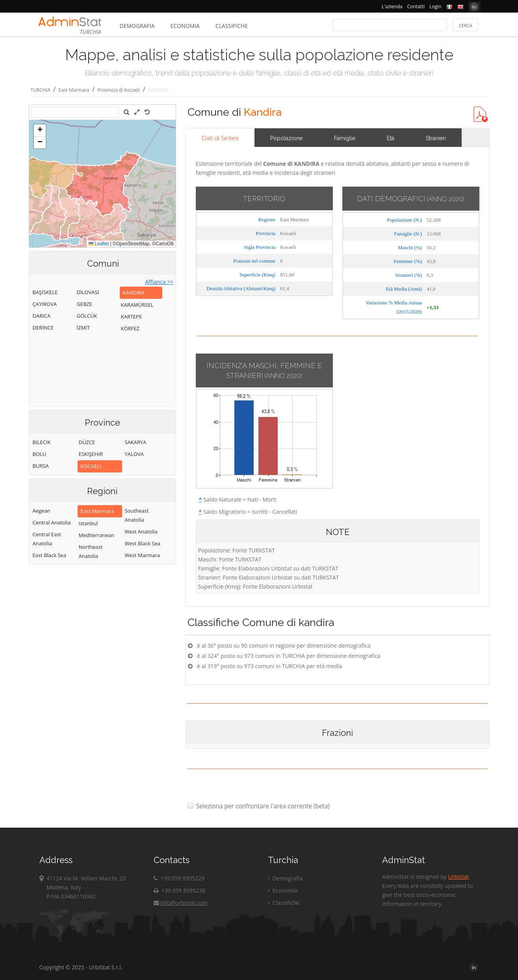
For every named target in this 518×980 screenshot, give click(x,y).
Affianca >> (159, 282)
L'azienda (392, 6)
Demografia (137, 26)
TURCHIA (41, 90)
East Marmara (74, 90)
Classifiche (232, 26)
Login (435, 6)
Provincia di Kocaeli (119, 90)
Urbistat (458, 877)
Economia (185, 26)
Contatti (416, 6)
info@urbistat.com (181, 903)
